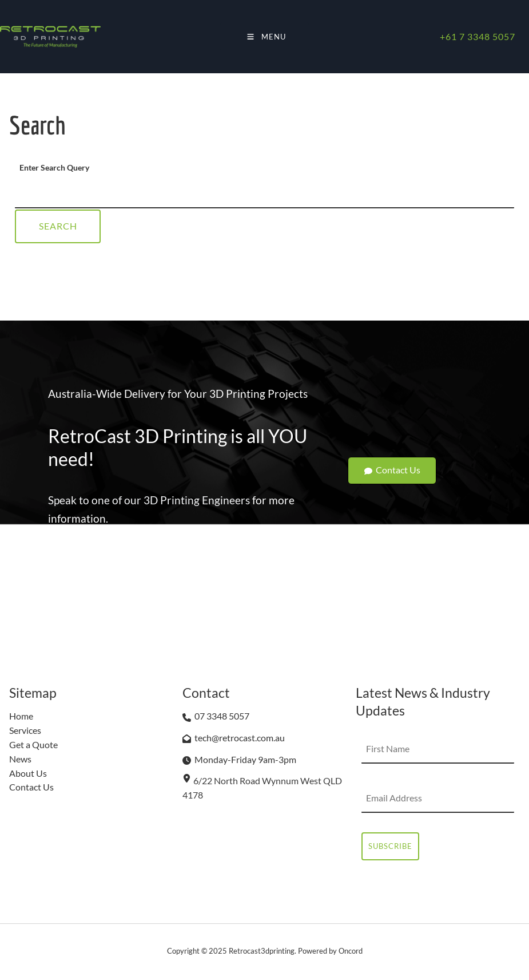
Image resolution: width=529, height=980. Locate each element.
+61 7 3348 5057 (478, 36)
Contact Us (392, 464)
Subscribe (390, 846)
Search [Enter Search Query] (58, 226)
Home (21, 716)
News (20, 759)
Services (25, 730)
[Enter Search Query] (264, 194)
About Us (28, 773)
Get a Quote (33, 744)
